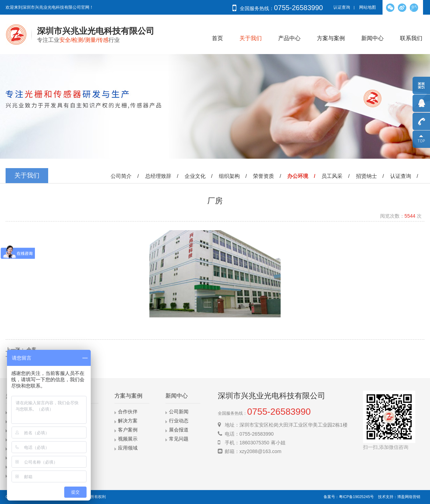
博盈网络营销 (409, 497)
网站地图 (368, 7)
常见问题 (179, 439)
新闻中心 (372, 38)
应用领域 (128, 448)
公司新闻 (179, 412)
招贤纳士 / (371, 176)
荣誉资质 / (268, 176)
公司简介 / (126, 176)
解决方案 (128, 421)
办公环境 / (303, 176)
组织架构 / (234, 176)
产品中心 (289, 38)
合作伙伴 (128, 412)
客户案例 (128, 430)
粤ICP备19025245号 (356, 497)
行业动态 (179, 421)
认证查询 (342, 7)
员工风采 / (337, 176)
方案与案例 (331, 38)
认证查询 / (406, 176)
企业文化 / (200, 176)
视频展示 (128, 439)
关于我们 (251, 38)
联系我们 (411, 38)
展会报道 (179, 430)
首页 (217, 38)
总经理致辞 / (163, 176)
